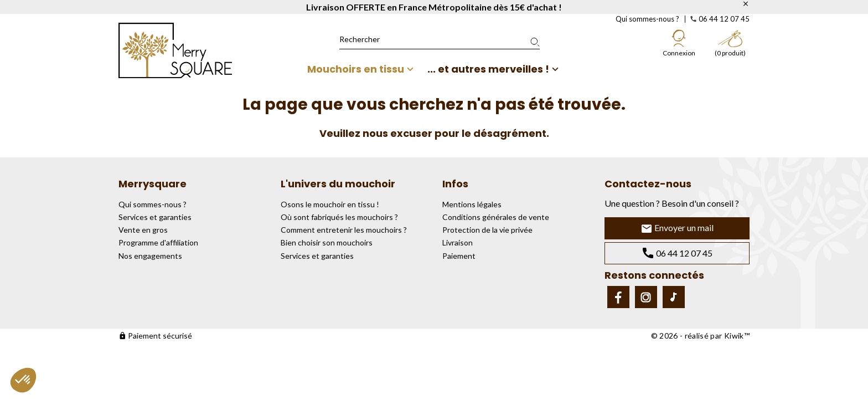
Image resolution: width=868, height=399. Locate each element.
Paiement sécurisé (155, 336)
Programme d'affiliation (158, 242)
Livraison (458, 242)
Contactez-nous (648, 184)
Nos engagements (150, 256)
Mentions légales (472, 204)
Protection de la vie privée (487, 230)
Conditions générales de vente (496, 217)
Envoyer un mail (677, 229)
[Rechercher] (440, 39)
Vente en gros (143, 230)
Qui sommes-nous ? (647, 19)
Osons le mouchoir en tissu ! (330, 204)
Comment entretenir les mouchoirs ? (344, 230)
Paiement (459, 256)
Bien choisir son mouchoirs (327, 242)
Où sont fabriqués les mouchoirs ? (339, 217)
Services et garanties (155, 217)
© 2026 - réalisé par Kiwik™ (700, 336)
